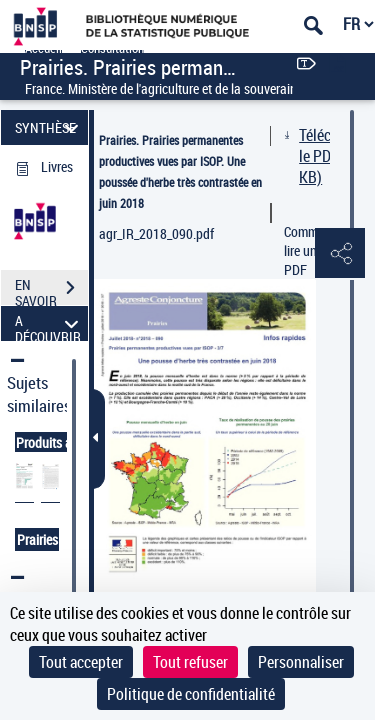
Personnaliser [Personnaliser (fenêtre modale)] (301, 662)
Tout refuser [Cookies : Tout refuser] (190, 662)
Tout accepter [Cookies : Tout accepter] (81, 662)
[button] (340, 254)
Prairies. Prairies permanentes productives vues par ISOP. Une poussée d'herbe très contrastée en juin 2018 (180, 171)
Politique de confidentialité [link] (191, 694)
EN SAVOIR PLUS (51, 290)
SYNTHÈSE (49, 127)
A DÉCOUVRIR (49, 323)
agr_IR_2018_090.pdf (156, 233)
